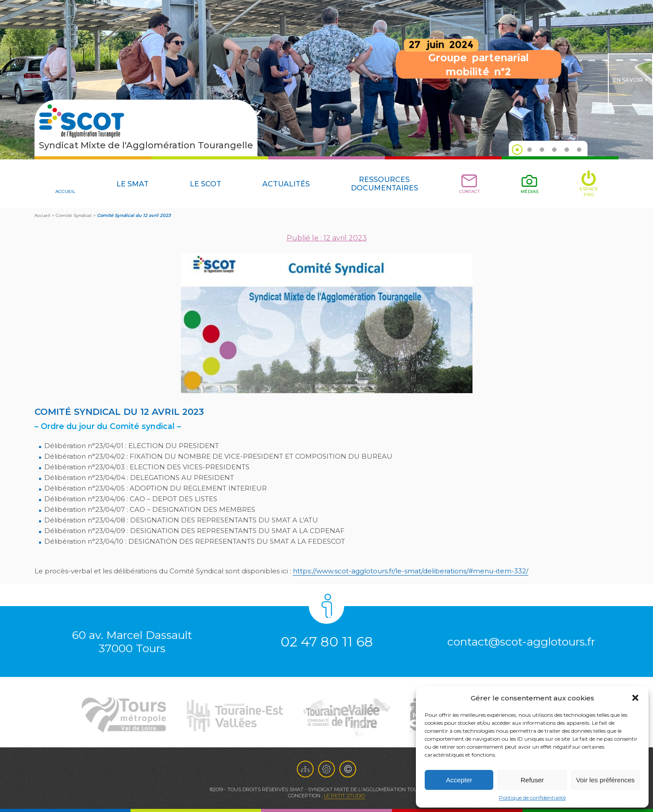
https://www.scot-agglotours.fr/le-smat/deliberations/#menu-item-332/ (411, 571)
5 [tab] (567, 150)
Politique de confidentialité (532, 798)
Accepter (459, 780)
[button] (635, 698)
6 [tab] (579, 150)
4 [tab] (554, 150)
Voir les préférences (605, 780)
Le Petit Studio (344, 796)
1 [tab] (517, 150)
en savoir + (630, 80)
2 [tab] (530, 150)
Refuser (532, 780)
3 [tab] (542, 150)
